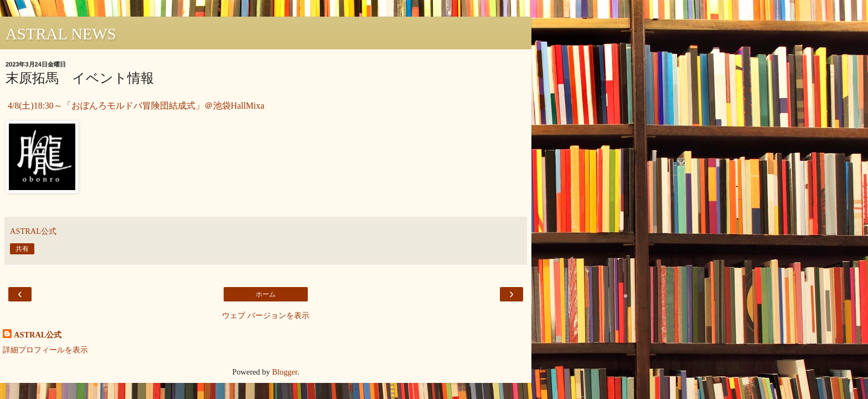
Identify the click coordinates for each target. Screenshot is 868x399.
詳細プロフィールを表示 (45, 350)
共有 (22, 249)
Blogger (285, 372)
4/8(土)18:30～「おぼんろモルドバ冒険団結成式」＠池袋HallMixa (135, 106)
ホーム (266, 294)
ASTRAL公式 (38, 335)
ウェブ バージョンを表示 (266, 315)
